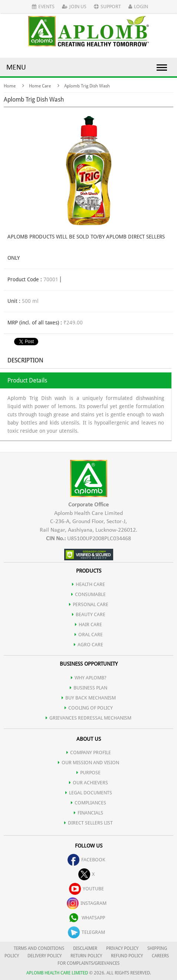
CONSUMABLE (88, 594)
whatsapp (86, 918)
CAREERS (160, 956)
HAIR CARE (88, 624)
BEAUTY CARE (89, 614)
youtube (86, 889)
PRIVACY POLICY (122, 948)
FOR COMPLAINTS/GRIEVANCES (88, 963)
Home (10, 86)
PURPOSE (88, 773)
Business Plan (88, 688)
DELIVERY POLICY (45, 956)
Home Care (40, 86)
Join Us (74, 7)
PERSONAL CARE (89, 604)
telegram (86, 932)
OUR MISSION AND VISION (88, 763)
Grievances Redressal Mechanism (88, 718)
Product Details (27, 380)
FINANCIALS (88, 813)
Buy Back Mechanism (89, 698)
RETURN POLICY (86, 956)
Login (138, 7)
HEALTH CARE (88, 584)
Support (107, 7)
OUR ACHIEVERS (88, 783)
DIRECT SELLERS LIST (88, 823)
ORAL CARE (89, 635)
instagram (87, 903)
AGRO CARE (88, 645)
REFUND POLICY (127, 956)
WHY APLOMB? (89, 678)
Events (43, 7)
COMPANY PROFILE (89, 752)
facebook (86, 860)
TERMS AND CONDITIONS (39, 948)
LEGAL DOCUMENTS (89, 793)
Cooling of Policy (89, 708)
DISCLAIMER (85, 948)
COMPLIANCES (88, 803)
